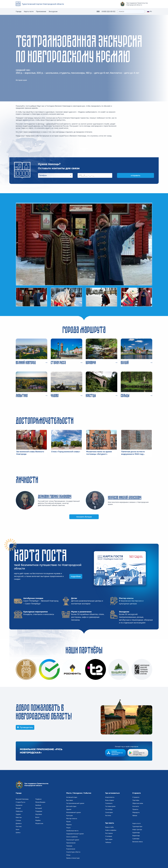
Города (19, 11)
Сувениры (136, 839)
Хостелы (108, 815)
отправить (136, 175)
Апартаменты (110, 797)
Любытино (19, 811)
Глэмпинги (109, 803)
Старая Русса (20, 802)
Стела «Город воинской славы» (66, 452)
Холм (17, 830)
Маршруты (136, 812)
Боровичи (19, 805)
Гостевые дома (110, 806)
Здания (69, 809)
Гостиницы (109, 809)
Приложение (41, 11)
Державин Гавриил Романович (55, 496)
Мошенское (39, 823)
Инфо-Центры (137, 830)
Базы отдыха (109, 800)
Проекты (135, 809)
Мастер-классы (72, 819)
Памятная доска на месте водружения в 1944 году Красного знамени (133, 453)
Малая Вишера (40, 802)
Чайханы (108, 842)
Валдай (18, 808)
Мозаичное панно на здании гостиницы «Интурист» (99, 453)
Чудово (18, 814)
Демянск (19, 823)
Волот (37, 817)
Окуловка (39, 814)
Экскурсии (53, 11)
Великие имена (138, 842)
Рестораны (109, 833)
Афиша (135, 815)
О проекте (136, 797)
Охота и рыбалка (72, 837)
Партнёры (136, 800)
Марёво (38, 820)
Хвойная (38, 805)
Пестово (19, 826)
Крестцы (19, 817)
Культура (69, 815)
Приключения (71, 843)
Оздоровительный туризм (75, 834)
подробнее (76, 576)
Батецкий (39, 808)
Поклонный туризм (73, 840)
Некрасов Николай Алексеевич (125, 497)
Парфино (38, 799)
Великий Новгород (22, 799)
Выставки (70, 800)
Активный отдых (72, 797)
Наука (68, 828)
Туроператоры (137, 826)
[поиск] (131, 11)
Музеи (68, 822)
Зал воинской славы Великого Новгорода (30, 453)
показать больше (84, 517)
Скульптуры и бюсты (73, 852)
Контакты (136, 806)
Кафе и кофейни (111, 830)
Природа (69, 846)
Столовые (109, 836)
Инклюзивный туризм (73, 812)
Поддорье (39, 811)
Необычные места (72, 831)
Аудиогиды (136, 833)
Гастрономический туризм (75, 803)
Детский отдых (71, 806)
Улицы (68, 855)
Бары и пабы (109, 827)
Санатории (109, 812)
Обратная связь (138, 803)
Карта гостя (29, 11)
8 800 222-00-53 (108, 11)
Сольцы (18, 820)
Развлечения (71, 849)
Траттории (109, 839)
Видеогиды (136, 836)
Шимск (18, 833)
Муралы (69, 825)
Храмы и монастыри (73, 858)
